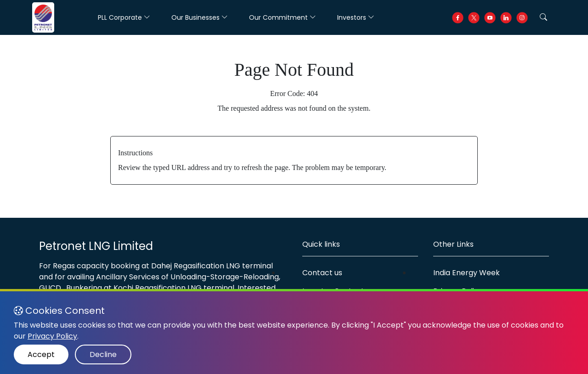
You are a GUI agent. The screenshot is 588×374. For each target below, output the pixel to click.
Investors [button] (356, 17)
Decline (103, 354)
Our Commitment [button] (283, 17)
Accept (41, 354)
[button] (543, 17)
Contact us (322, 273)
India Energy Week (466, 273)
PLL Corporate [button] (124, 17)
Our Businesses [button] (200, 17)
